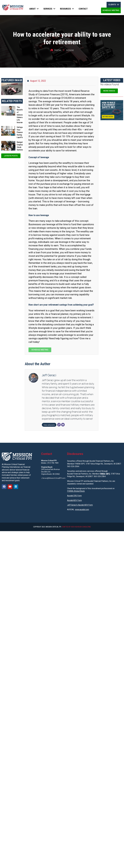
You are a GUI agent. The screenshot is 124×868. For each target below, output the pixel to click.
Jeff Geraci (49, 375)
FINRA (102, 474)
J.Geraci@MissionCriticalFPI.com (53, 478)
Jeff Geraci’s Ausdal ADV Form (80, 505)
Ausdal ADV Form (74, 500)
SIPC (108, 474)
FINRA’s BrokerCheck (76, 491)
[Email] (63, 425)
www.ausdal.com (82, 510)
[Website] (59, 425)
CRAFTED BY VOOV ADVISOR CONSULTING (76, 527)
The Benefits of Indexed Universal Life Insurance (21, 115)
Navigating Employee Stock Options (21, 146)
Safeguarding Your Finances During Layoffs (22, 132)
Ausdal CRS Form (74, 496)
